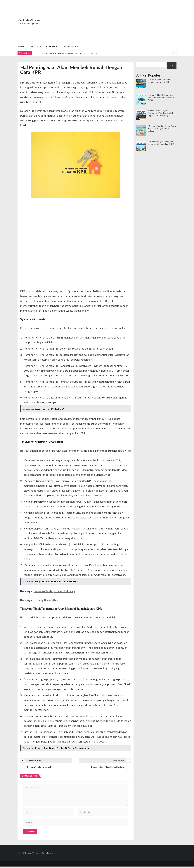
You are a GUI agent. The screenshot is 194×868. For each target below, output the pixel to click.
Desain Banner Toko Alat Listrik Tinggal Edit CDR (61, 53)
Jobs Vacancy (69, 46)
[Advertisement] (114, 22)
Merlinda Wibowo (29, 20)
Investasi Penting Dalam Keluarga (54, 591)
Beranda (22, 46)
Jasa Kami (50, 46)
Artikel (35, 46)
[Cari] (172, 65)
